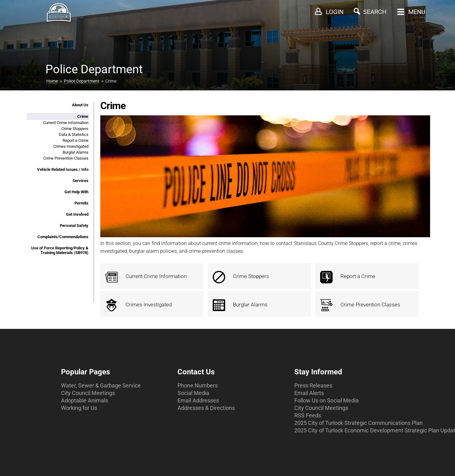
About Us (80, 105)
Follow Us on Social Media (327, 400)
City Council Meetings (88, 393)
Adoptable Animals (85, 400)
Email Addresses (198, 400)
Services (81, 181)
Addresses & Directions (206, 408)
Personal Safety (74, 226)
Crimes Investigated (71, 146)
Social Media (193, 393)
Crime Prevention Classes (66, 158)
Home (52, 81)
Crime (83, 116)
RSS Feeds (308, 415)
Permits (81, 203)
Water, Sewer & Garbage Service (101, 385)
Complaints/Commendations (63, 237)
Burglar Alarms (76, 152)
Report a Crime (76, 140)
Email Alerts (309, 393)
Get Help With (76, 192)
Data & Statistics (74, 135)
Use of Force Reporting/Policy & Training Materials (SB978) (60, 250)
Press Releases (313, 385)
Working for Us (79, 408)
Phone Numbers (198, 385)
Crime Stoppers (75, 129)
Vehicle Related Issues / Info (63, 169)
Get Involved (77, 214)
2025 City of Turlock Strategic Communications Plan (358, 423)
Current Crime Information (66, 123)
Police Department (82, 81)
